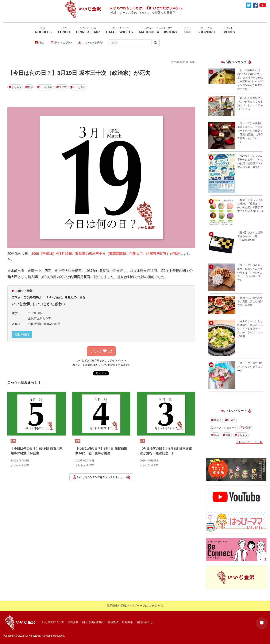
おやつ (230, 420)
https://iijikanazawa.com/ (44, 324)
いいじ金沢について (52, 622)
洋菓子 (246, 428)
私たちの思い (61, 43)
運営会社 (73, 622)
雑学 (29, 87)
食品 (215, 435)
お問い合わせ (145, 622)
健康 (227, 435)
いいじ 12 (101, 351)
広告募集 (127, 622)
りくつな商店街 (91, 43)
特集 (40, 43)
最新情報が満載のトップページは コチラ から (135, 606)
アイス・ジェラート (224, 428)
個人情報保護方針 (93, 622)
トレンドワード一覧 (249, 442)
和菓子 (216, 420)
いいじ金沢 (45, 87)
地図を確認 (22, 334)
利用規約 (113, 622)
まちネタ (15, 87)
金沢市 (61, 87)
